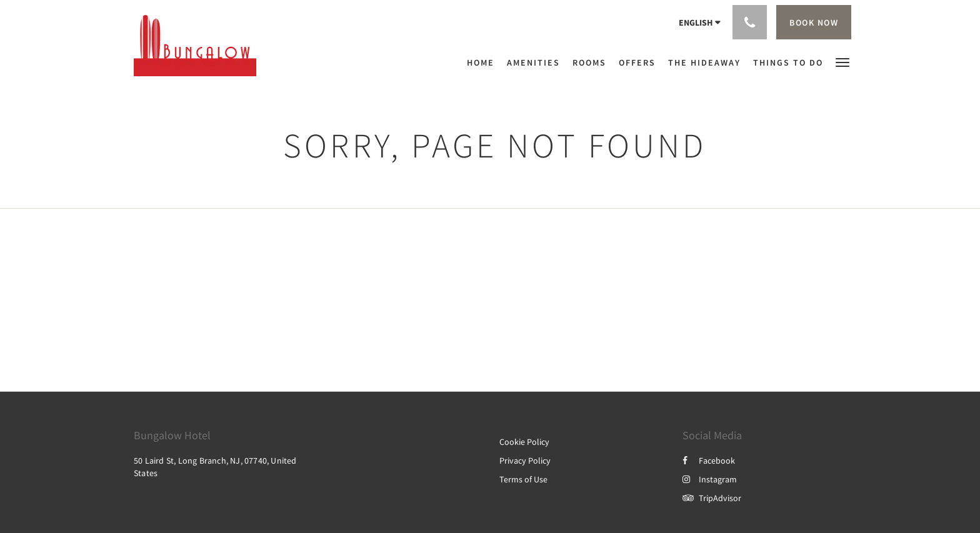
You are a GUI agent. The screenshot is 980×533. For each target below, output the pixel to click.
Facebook (709, 461)
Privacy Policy (525, 461)
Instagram (710, 479)
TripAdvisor (712, 498)
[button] (842, 62)
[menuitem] (484, 62)
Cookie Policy (524, 442)
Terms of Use (523, 479)
